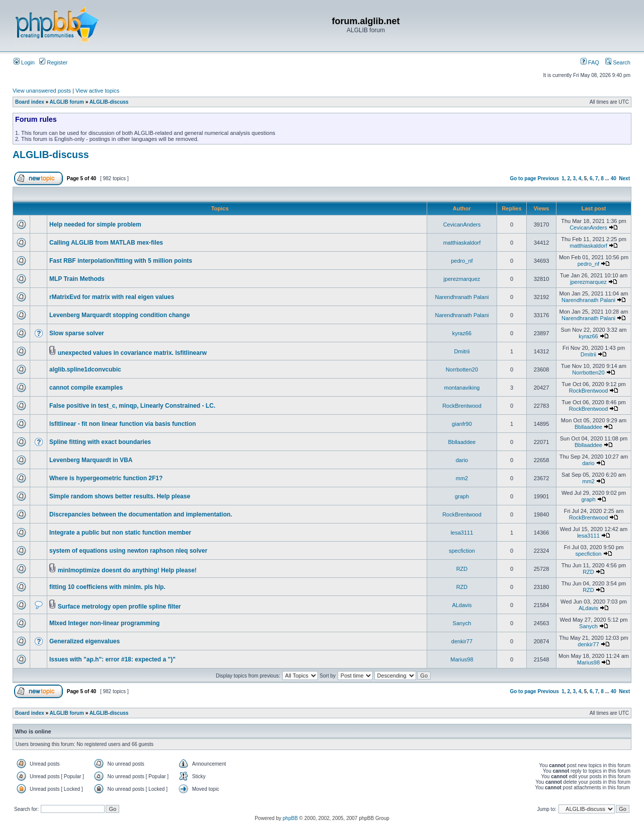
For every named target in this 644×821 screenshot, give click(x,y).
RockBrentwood (589, 391)
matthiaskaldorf (462, 243)
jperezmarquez (462, 279)
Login (24, 62)
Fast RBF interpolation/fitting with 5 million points (121, 261)
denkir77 (462, 641)
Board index (30, 102)
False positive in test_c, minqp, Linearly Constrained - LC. (132, 406)
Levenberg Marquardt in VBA (91, 460)
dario (462, 460)
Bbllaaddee (588, 427)
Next (624, 178)
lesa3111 (462, 533)
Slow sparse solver (77, 333)
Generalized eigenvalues (85, 641)
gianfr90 (462, 424)
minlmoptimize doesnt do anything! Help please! (127, 570)
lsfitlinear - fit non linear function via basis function (123, 424)
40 (614, 178)
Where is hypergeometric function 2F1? (106, 478)
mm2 (462, 478)
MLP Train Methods (77, 279)
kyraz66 (462, 333)
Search (618, 62)
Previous (548, 178)
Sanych (462, 623)
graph (462, 496)
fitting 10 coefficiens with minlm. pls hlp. (107, 587)
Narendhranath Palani (462, 297)
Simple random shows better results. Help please (120, 496)
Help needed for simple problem (95, 225)
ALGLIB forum (67, 102)
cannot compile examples (86, 388)
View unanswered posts (42, 91)
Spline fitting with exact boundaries (100, 442)
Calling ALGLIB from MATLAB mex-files (106, 243)
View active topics (97, 91)
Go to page (523, 178)
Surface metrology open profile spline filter (119, 607)
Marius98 (462, 659)
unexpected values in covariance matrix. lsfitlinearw (132, 353)
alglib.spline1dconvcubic (85, 369)
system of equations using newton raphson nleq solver (128, 551)
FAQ (590, 62)
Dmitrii (462, 351)
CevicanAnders (462, 225)
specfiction (462, 551)
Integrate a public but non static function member (120, 533)
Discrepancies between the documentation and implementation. (141, 514)
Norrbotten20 (462, 369)
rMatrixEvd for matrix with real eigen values (112, 297)
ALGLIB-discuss (109, 102)
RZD (462, 569)
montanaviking (462, 388)
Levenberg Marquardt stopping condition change (119, 315)
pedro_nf (462, 261)
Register (53, 62)
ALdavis (462, 605)
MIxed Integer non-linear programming (104, 623)
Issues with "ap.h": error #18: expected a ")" (112, 659)
